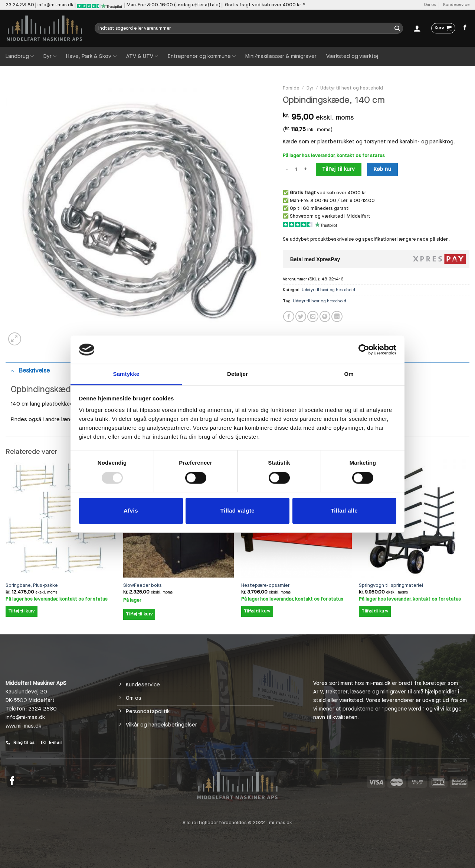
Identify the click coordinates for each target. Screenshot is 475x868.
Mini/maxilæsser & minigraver (281, 56)
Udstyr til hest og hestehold (352, 88)
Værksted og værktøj (352, 56)
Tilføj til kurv (338, 169)
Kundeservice (456, 5)
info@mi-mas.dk (55, 5)
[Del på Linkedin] (337, 316)
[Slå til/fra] (12, 370)
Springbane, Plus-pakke (32, 585)
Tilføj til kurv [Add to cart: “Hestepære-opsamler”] (257, 611)
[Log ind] (417, 28)
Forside (291, 88)
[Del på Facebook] (289, 316)
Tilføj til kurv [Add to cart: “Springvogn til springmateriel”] (375, 611)
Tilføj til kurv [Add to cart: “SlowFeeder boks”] (139, 614)
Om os (430, 5)
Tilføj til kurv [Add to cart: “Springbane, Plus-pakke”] (22, 611)
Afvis (131, 511)
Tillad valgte (237, 511)
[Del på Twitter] (301, 316)
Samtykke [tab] (126, 374)
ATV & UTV (142, 56)
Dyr (50, 56)
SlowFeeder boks (142, 585)
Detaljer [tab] (237, 374)
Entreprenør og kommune (202, 56)
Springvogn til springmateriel (391, 585)
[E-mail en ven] (313, 316)
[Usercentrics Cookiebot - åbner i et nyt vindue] (364, 350)
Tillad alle (344, 511)
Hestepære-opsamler (265, 585)
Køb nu (383, 169)
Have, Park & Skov (91, 56)
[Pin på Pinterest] (325, 316)
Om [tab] (349, 374)
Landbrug (20, 56)
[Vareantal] (296, 169)
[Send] (397, 28)
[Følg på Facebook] (465, 28)
